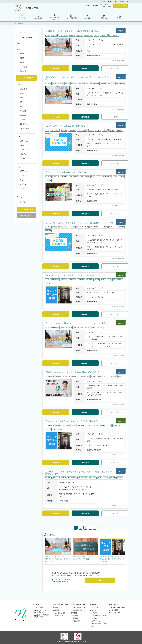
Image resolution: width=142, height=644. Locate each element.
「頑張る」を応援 (59, 613)
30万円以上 (24, 184)
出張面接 (56, 610)
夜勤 (21, 107)
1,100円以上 (24, 145)
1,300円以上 (24, 154)
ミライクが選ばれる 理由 (55, 18)
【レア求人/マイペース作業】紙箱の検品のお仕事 (68, 126)
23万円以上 (24, 171)
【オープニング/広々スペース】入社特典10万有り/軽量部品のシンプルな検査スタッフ (58, 559)
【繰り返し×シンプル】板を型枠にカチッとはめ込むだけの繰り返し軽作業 (78, 78)
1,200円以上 (24, 150)
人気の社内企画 (58, 616)
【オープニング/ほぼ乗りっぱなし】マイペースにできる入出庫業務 (76, 323)
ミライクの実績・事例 (71, 18)
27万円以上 (24, 180)
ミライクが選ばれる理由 (60, 605)
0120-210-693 (63, 580)
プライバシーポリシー (121, 1)
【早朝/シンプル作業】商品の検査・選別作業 (65, 172)
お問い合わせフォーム (101, 580)
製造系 (22, 54)
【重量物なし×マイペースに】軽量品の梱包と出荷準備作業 (72, 372)
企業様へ (120, 18)
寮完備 (56, 608)
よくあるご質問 (106, 1)
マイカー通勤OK (25, 128)
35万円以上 (24, 189)
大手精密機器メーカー (80, 610)
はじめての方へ (38, 18)
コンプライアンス (97, 608)
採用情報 (75, 618)
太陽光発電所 (77, 621)
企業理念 (104, 18)
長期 (21, 98)
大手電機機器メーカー (80, 608)
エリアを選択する (28, 38)
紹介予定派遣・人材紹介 (99, 616)
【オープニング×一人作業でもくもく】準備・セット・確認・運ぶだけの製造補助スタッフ (78, 473)
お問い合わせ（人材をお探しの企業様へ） (99, 624)
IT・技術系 (23, 67)
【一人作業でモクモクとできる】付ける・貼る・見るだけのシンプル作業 (79, 223)
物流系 (22, 58)
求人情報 (22, 18)
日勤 (21, 102)
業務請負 (94, 618)
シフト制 (23, 120)
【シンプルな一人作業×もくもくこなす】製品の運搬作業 (71, 421)
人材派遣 (94, 613)
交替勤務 (23, 111)
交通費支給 (24, 124)
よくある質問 (113, 610)
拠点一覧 (75, 616)
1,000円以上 (24, 141)
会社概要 (87, 18)
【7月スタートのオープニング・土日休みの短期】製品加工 (72, 31)
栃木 (18, 43)
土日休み (23, 115)
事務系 (22, 63)
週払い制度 (24, 89)
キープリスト (121, 6)
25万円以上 (24, 175)
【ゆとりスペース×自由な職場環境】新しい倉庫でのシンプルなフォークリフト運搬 (113, 559)
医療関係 (23, 71)
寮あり (22, 93)
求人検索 (36, 605)
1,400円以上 (24, 159)
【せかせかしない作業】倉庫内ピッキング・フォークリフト (73, 275)
